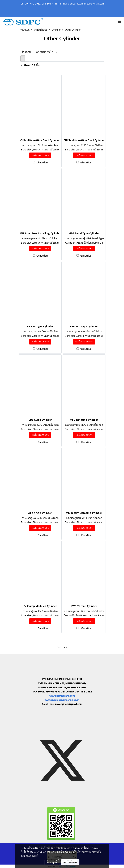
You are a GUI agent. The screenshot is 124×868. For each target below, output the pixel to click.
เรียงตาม (27, 52)
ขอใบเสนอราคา (40, 155)
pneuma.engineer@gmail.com (66, 704)
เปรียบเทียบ (42, 162)
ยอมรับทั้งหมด (70, 862)
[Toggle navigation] (119, 22)
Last (65, 647)
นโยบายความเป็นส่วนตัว (89, 852)
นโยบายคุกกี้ (32, 856)
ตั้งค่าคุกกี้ (52, 862)
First (59, 647)
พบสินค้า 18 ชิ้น (30, 65)
